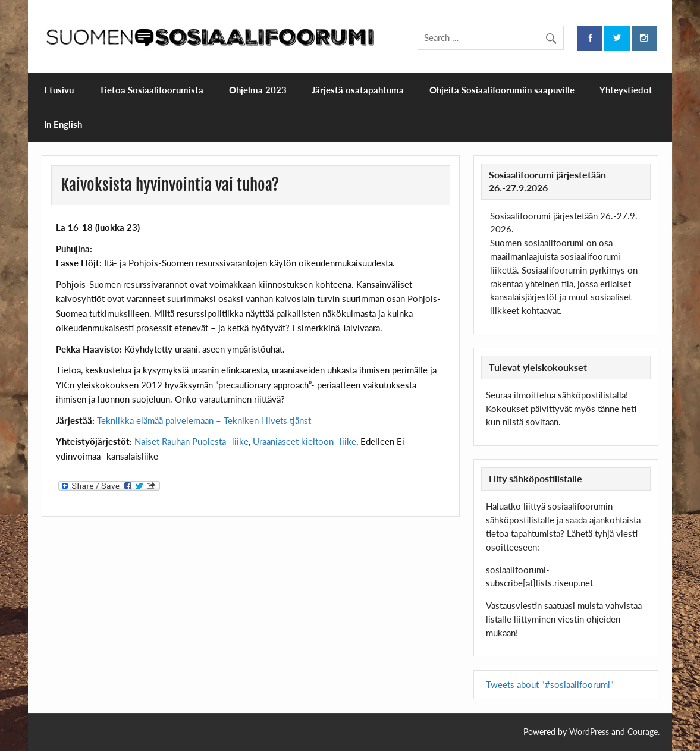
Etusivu (59, 90)
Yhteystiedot (626, 90)
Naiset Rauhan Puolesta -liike (192, 441)
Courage (643, 732)
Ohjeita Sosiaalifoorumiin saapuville (502, 90)
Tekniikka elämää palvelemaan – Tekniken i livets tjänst (204, 420)
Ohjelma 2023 (258, 90)
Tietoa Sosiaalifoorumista (151, 90)
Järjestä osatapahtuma (358, 90)
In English (63, 124)
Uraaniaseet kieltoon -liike (305, 441)
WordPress (589, 732)
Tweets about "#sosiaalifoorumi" (550, 684)
